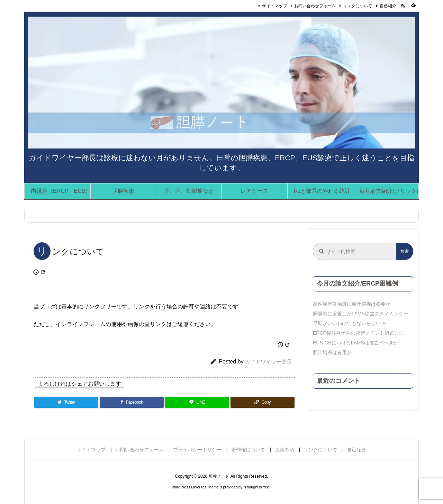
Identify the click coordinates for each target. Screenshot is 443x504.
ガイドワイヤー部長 (268, 362)
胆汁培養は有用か (332, 352)
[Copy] (263, 402)
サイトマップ (274, 6)
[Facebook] (132, 402)
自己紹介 (388, 6)
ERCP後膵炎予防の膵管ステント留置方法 (358, 333)
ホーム (40, 215)
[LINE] (197, 402)
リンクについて (358, 6)
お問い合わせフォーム (315, 6)
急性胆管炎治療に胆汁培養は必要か (352, 304)
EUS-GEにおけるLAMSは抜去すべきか (355, 343)
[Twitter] (66, 402)
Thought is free (257, 487)
